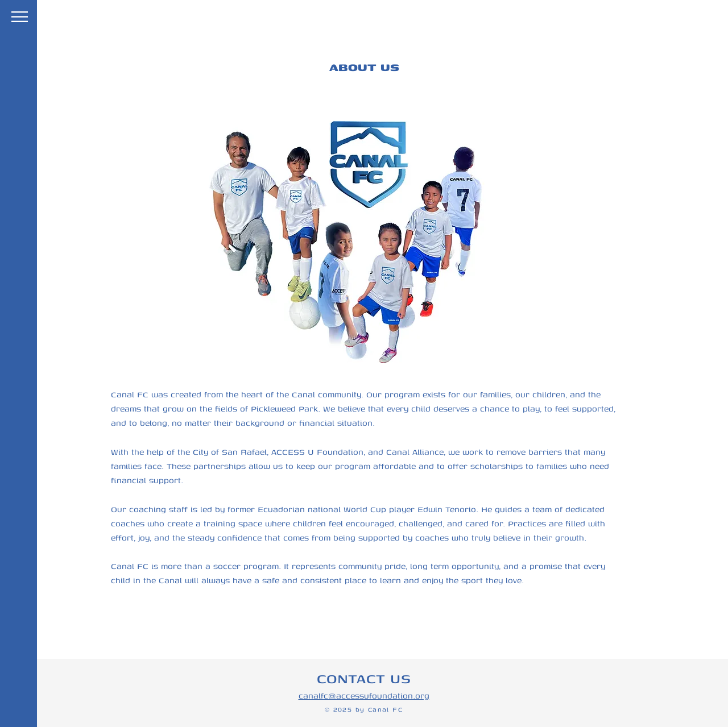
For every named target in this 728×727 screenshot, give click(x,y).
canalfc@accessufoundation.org (364, 695)
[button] (20, 17)
